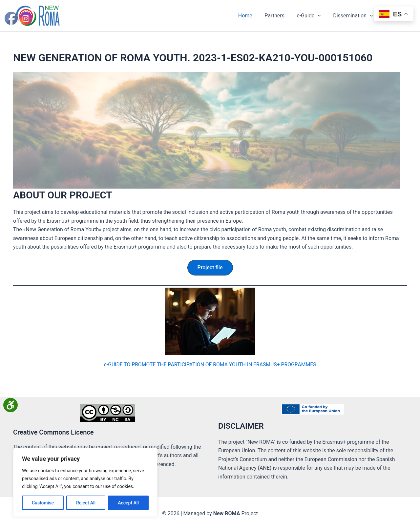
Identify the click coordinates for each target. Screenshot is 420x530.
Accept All (128, 503)
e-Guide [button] (313, 16)
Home (253, 16)
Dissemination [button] (356, 16)
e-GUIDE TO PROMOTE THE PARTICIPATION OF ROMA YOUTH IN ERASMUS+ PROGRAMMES (210, 364)
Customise (43, 503)
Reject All (86, 503)
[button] (322, 16)
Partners (281, 16)
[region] (85, 482)
